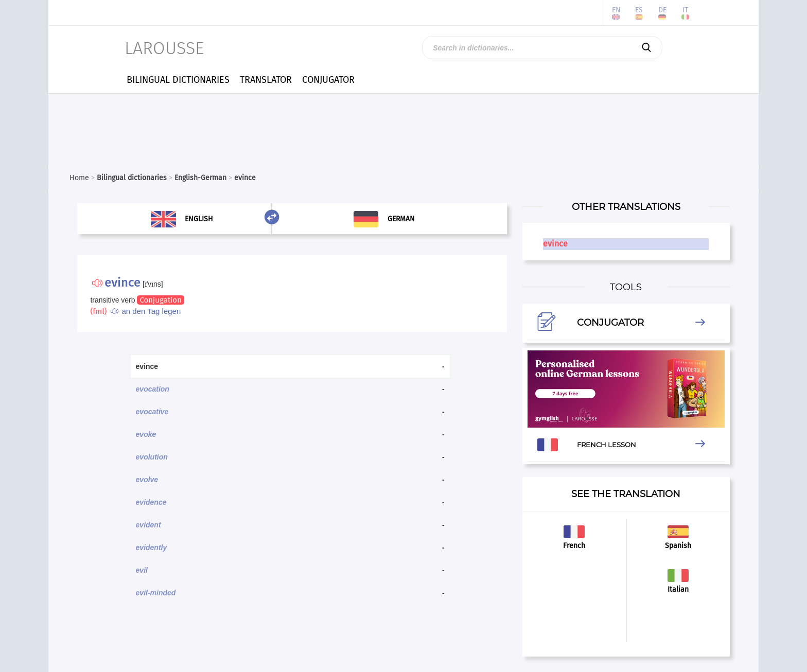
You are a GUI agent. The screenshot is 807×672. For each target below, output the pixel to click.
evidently (152, 547)
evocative (152, 412)
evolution (152, 457)
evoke (146, 434)
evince (555, 244)
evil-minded (156, 593)
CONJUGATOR (328, 80)
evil (142, 570)
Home (79, 178)
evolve (147, 480)
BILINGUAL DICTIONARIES (178, 80)
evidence (151, 502)
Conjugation (160, 300)
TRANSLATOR (266, 80)
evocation (153, 389)
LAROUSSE (164, 48)
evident (148, 525)
